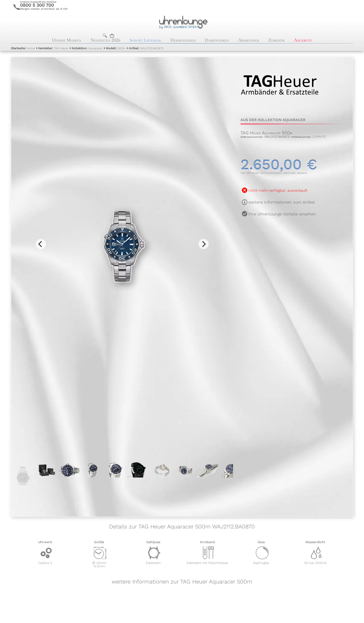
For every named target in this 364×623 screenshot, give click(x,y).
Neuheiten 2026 (105, 40)
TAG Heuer (53, 48)
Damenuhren (217, 40)
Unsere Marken (67, 40)
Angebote (303, 40)
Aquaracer (87, 48)
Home (23, 48)
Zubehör (276, 40)
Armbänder (249, 40)
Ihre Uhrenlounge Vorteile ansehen (282, 214)
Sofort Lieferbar (145, 40)
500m (116, 48)
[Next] (204, 244)
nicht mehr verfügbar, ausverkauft (278, 190)
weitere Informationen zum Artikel (282, 202)
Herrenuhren (183, 40)
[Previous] (41, 244)
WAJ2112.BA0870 (146, 48)
